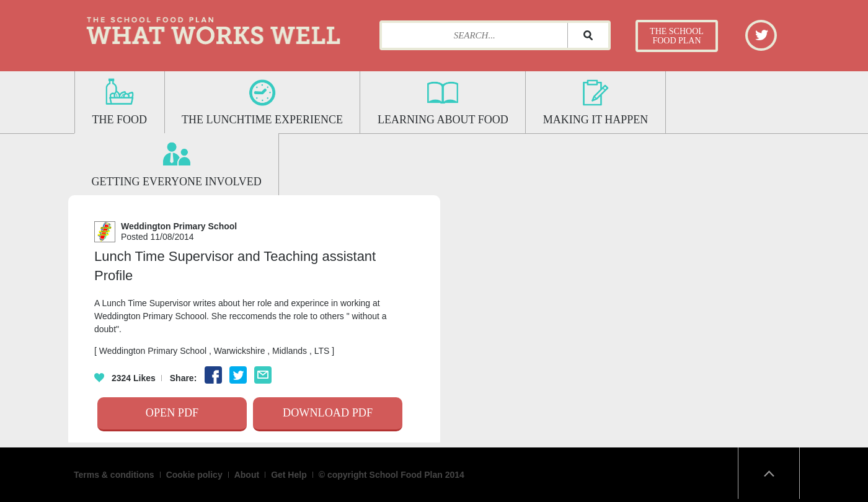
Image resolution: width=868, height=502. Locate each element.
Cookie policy (194, 475)
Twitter (762, 34)
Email (263, 375)
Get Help (289, 475)
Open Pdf (172, 413)
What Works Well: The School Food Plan (213, 28)
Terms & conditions (114, 475)
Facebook (213, 375)
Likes (125, 378)
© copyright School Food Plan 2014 (392, 475)
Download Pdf (328, 413)
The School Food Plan (677, 36)
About (247, 475)
